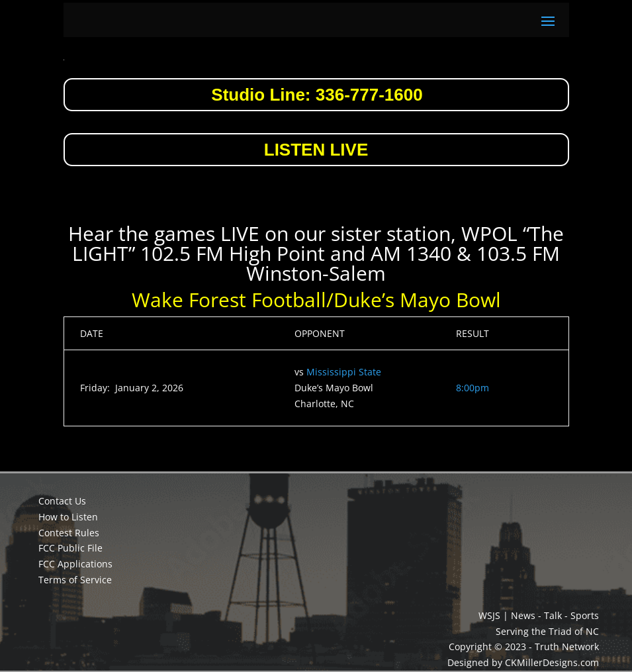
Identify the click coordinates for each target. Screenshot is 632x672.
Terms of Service (75, 580)
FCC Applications (75, 564)
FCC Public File (70, 548)
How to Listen (68, 517)
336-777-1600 (369, 95)
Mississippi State (344, 372)
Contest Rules (69, 533)
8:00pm (473, 388)
